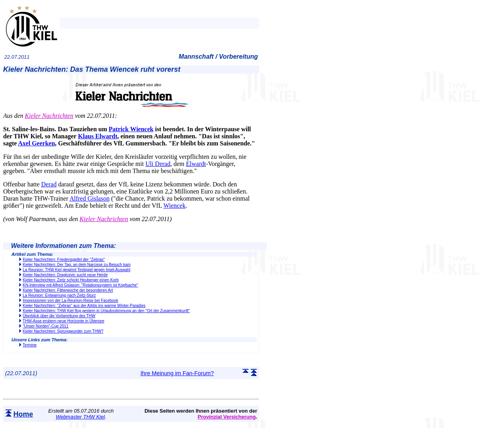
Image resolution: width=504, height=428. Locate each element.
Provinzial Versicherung (227, 417)
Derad (49, 184)
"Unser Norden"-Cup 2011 (46, 326)
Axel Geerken (37, 143)
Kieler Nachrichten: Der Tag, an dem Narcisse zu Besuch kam (77, 265)
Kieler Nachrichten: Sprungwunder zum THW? (63, 331)
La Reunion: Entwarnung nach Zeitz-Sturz (59, 295)
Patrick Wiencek (131, 129)
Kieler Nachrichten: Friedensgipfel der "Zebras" (64, 260)
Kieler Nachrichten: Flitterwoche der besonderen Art (68, 290)
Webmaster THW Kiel (80, 417)
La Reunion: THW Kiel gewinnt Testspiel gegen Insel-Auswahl (77, 270)
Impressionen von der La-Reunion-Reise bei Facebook (70, 301)
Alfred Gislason (89, 198)
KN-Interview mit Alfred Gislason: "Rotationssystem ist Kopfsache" (81, 285)
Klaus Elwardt (98, 136)
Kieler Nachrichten (49, 116)
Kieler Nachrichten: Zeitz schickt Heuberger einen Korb (71, 280)
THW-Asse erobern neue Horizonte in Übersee (64, 321)
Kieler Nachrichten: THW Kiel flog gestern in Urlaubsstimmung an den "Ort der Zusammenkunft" (106, 311)
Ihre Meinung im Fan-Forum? (177, 373)
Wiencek (174, 206)
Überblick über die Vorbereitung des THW (59, 316)
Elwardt (196, 164)
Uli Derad (158, 164)
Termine (30, 345)
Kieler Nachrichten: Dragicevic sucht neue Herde (65, 275)
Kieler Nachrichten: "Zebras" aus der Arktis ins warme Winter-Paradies (84, 306)
